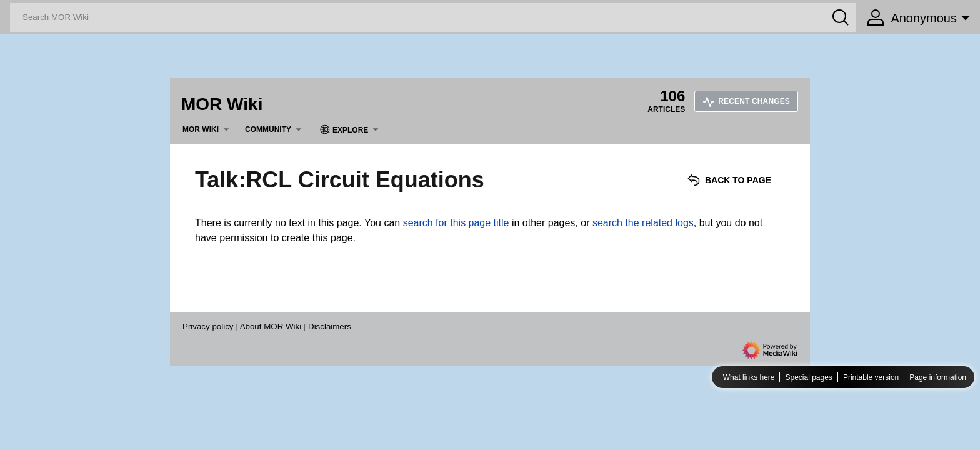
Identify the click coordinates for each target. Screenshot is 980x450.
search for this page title (456, 223)
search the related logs (643, 223)
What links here (749, 377)
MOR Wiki (222, 104)
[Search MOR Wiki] (433, 17)
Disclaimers (330, 327)
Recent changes (746, 101)
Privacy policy (208, 327)
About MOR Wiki (271, 327)
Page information (938, 377)
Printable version (871, 377)
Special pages (808, 377)
